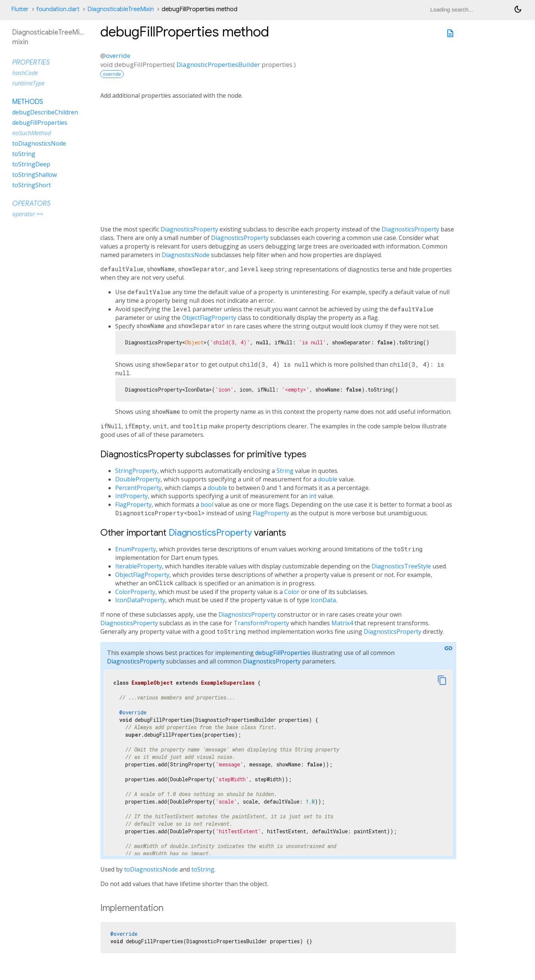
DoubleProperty (138, 479)
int (313, 496)
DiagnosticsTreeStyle (401, 566)
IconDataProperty (140, 600)
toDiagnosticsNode (151, 869)
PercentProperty (138, 488)
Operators (31, 204)
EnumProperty (136, 549)
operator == (28, 214)
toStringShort (32, 185)
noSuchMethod (32, 133)
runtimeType (28, 83)
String (285, 471)
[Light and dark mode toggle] (518, 9)
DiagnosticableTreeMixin (121, 9)
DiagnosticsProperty (189, 229)
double (328, 479)
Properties (31, 62)
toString (203, 869)
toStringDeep (31, 164)
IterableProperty (139, 566)
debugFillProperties (283, 653)
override (118, 56)
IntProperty (132, 496)
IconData (323, 600)
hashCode (25, 73)
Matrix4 (342, 623)
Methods (28, 102)
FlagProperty (133, 504)
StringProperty (136, 471)
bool (207, 504)
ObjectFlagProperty (209, 318)
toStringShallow (35, 175)
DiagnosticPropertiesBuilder (218, 64)
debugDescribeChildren (45, 112)
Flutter (20, 9)
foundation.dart (58, 9)
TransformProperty (261, 623)
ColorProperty (135, 592)
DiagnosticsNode (186, 255)
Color (292, 592)
